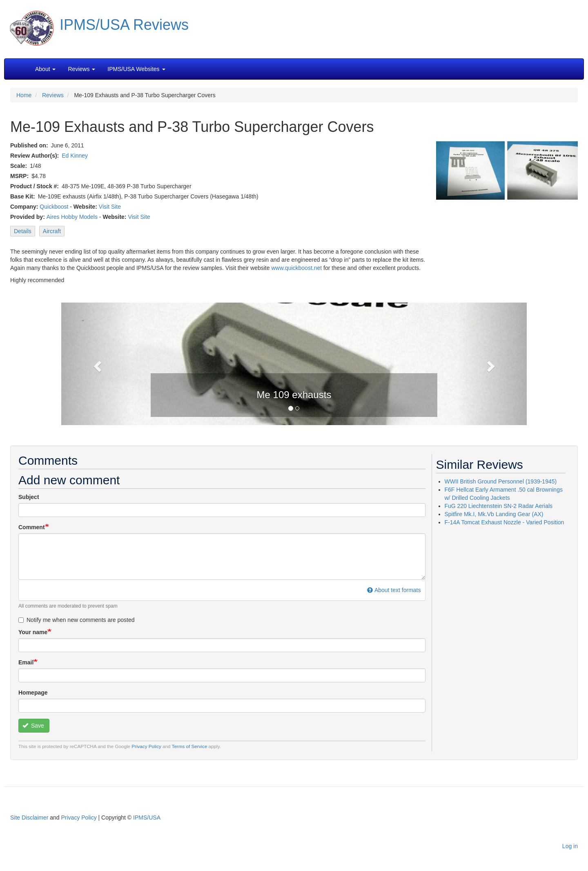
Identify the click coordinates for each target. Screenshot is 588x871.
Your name (33, 632)
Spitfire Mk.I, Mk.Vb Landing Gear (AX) (494, 514)
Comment (32, 527)
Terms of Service (190, 746)
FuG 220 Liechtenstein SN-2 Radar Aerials (499, 506)
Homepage (33, 693)
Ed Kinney (75, 156)
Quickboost (54, 207)
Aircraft (52, 231)
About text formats (394, 590)
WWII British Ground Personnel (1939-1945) (501, 481)
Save (33, 726)
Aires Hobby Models (72, 217)
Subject (29, 497)
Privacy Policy (146, 746)
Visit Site (110, 207)
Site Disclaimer (29, 818)
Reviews (53, 95)
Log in (570, 846)
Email (26, 662)
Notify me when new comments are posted (77, 620)
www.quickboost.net (296, 268)
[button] (294, 363)
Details (23, 231)
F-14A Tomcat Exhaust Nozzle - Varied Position (504, 522)
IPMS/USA (147, 818)
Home (24, 95)
